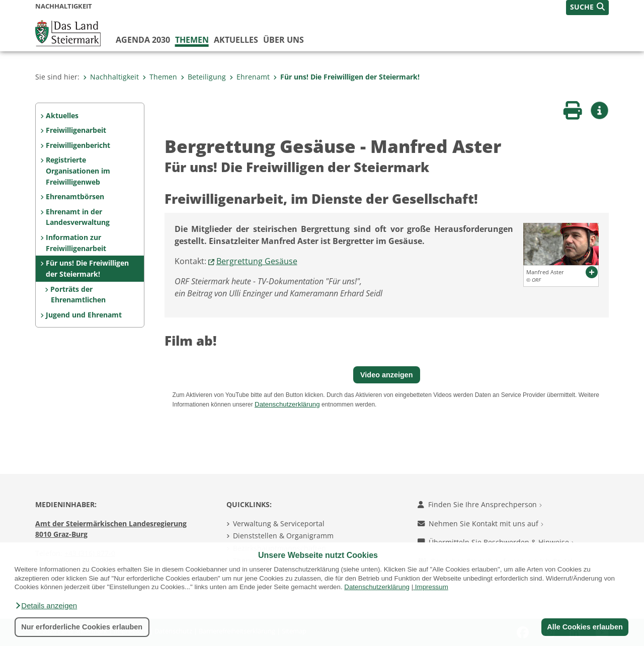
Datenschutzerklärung (377, 587)
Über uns (284, 40)
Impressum (432, 587)
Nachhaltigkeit (111, 77)
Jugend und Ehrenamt (84, 315)
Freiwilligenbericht (78, 145)
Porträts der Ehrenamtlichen (78, 295)
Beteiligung (203, 77)
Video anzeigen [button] (387, 375)
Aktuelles (236, 40)
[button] (46, 606)
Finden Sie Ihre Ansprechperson (480, 504)
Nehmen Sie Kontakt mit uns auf (480, 523)
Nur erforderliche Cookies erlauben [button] (82, 627)
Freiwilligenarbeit (76, 130)
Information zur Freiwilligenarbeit (76, 243)
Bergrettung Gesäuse (257, 261)
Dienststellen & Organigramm (283, 536)
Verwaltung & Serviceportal (279, 523)
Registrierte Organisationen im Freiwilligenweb (78, 171)
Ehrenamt (250, 77)
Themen (192, 40)
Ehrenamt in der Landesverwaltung (78, 217)
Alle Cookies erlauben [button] (585, 627)
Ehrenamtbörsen (75, 196)
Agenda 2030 (143, 40)
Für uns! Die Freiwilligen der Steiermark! (346, 77)
